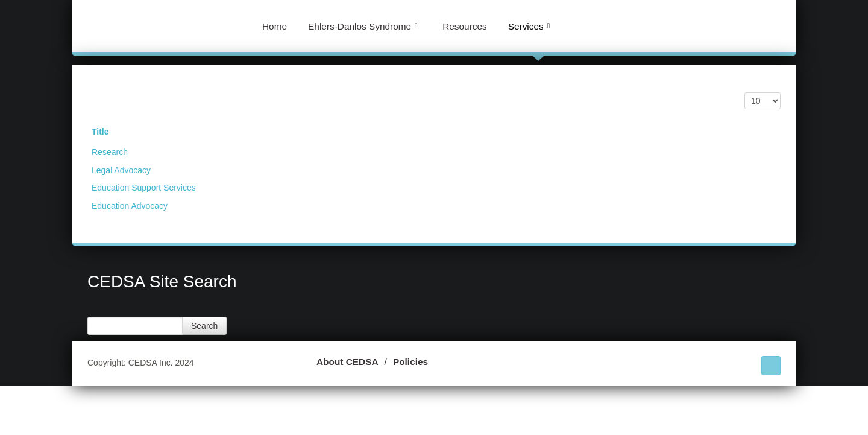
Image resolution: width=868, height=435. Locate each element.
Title (100, 132)
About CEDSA (348, 362)
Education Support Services (144, 188)
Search (204, 326)
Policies (410, 362)
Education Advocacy (130, 206)
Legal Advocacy (121, 170)
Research (110, 152)
